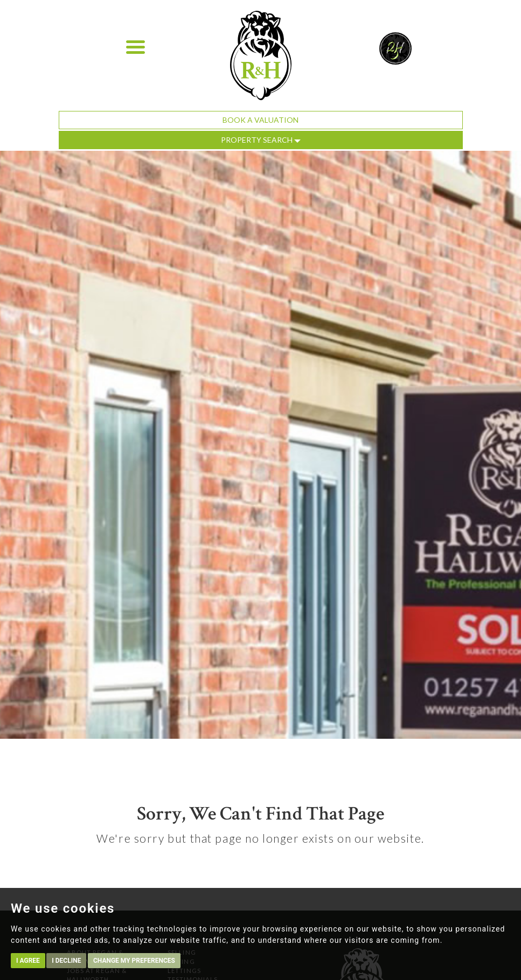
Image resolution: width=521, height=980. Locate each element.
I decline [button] (66, 961)
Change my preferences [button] (134, 961)
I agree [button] (28, 961)
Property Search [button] (261, 140)
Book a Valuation (260, 120)
